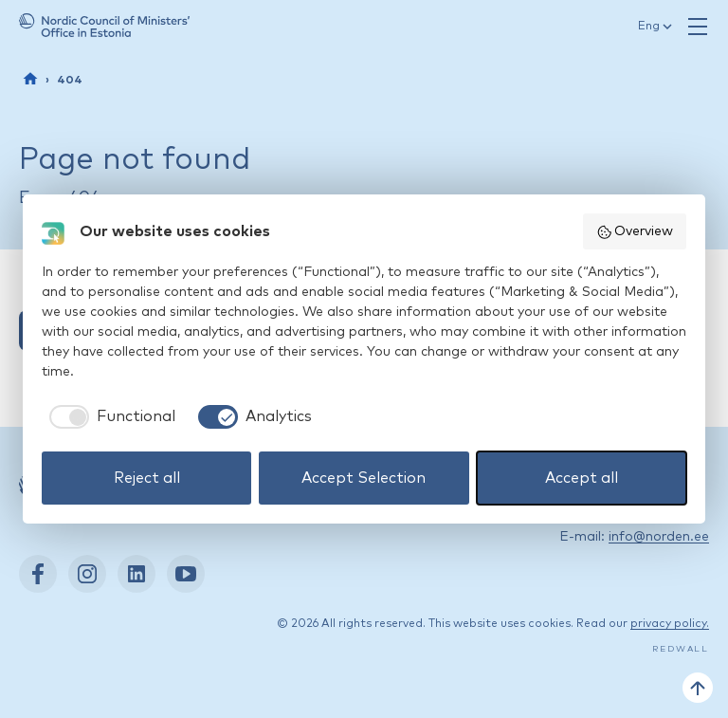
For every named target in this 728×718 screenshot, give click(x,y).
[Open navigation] (698, 27)
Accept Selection (364, 478)
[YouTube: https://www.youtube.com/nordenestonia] (186, 574)
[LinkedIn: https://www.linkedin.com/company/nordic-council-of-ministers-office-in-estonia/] (136, 574)
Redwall (681, 649)
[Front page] (30, 79)
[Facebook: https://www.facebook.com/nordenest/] (38, 574)
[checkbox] (109, 416)
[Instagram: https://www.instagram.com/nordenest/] (87, 574)
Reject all (147, 478)
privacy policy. (670, 624)
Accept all (582, 478)
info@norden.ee (659, 537)
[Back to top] (698, 688)
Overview (635, 232)
